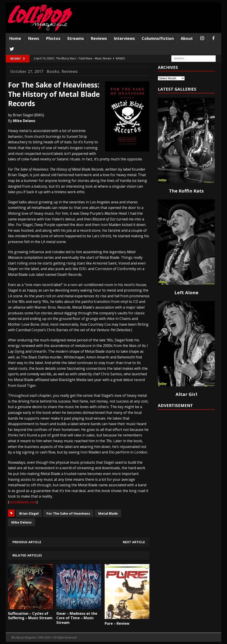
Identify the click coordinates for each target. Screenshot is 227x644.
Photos (53, 38)
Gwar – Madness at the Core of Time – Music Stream (77, 618)
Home (15, 38)
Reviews (99, 38)
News (33, 38)
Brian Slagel (29, 513)
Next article (134, 542)
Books (53, 71)
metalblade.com (23, 502)
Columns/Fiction (158, 38)
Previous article (27, 542)
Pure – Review (117, 623)
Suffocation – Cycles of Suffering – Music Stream (30, 616)
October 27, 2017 (27, 71)
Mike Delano (22, 522)
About (187, 38)
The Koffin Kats (186, 191)
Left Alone (186, 293)
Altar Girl (186, 394)
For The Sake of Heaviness (68, 513)
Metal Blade (108, 513)
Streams (75, 38)
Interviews (124, 38)
